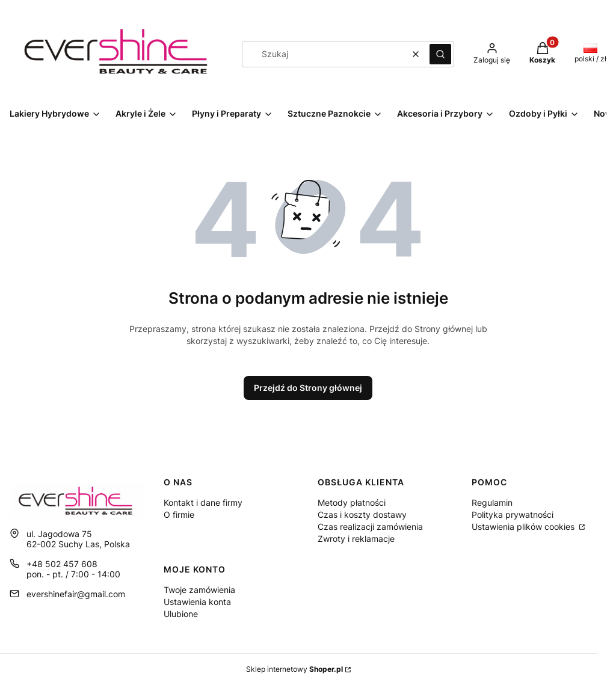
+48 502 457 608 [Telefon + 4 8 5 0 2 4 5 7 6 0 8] (62, 564)
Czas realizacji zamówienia (370, 527)
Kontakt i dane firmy (203, 502)
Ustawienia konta (197, 602)
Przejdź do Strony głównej (308, 388)
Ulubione (181, 614)
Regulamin (492, 502)
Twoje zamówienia (199, 590)
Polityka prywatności (513, 515)
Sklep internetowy (294, 669)
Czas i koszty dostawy (362, 515)
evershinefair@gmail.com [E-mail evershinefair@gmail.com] (76, 594)
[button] (440, 54)
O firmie (179, 515)
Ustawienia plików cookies (524, 527)
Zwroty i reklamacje (356, 539)
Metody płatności (352, 502)
